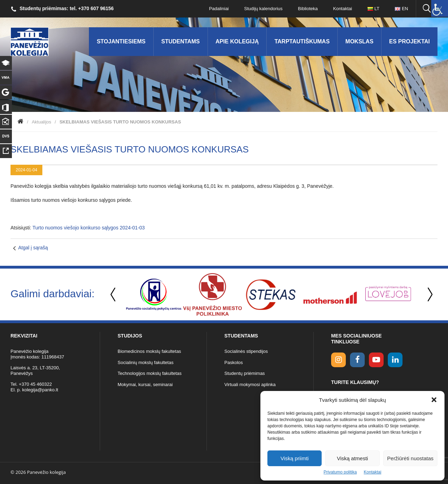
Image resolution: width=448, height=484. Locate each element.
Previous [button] (114, 295)
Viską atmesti (353, 458)
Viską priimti (295, 458)
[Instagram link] (338, 360)
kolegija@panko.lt (40, 390)
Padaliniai (219, 9)
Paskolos (234, 362)
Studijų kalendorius (264, 9)
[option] (154, 294)
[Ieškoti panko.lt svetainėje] (427, 9)
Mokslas (359, 41)
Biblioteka (308, 9)
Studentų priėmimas (245, 373)
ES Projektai (409, 41)
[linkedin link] (395, 360)
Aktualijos (42, 122)
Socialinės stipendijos (246, 351)
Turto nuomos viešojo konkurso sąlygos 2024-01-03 (89, 228)
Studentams (181, 41)
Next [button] (429, 295)
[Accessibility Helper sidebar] (440, 8)
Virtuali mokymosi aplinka (250, 385)
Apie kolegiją (237, 41)
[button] (434, 400)
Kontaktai (372, 472)
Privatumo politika (340, 472)
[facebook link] (357, 360)
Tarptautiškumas (302, 41)
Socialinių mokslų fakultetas (146, 362)
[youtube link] (376, 360)
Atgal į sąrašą (33, 248)
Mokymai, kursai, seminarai (145, 385)
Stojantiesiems (121, 41)
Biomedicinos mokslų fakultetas (149, 351)
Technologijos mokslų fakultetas (150, 373)
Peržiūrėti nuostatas (410, 458)
